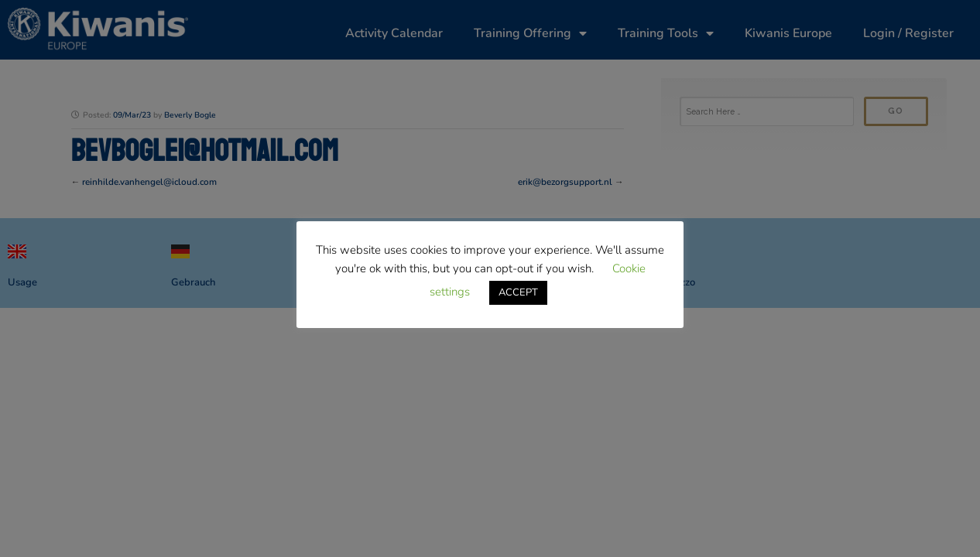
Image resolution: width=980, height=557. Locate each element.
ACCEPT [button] (518, 292)
